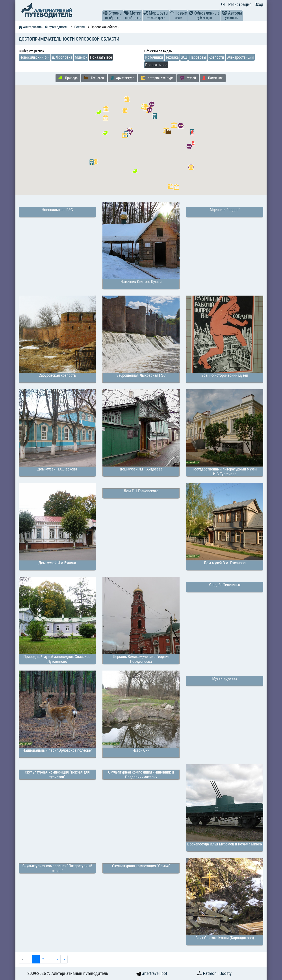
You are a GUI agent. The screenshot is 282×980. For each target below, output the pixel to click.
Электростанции (240, 57)
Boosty (226, 973)
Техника (172, 57)
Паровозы (198, 57)
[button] (105, 13)
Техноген (94, 78)
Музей (188, 78)
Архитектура (122, 78)
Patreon (210, 973)
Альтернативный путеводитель (44, 27)
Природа (68, 78)
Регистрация (240, 4)
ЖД (184, 57)
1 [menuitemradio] (36, 959)
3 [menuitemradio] (50, 959)
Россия (79, 27)
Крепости (216, 57)
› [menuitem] (57, 959)
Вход (259, 4)
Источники (154, 57)
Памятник (213, 78)
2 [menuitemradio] (43, 959)
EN (223, 5)
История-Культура (157, 78)
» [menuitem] (64, 959)
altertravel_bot (152, 973)
